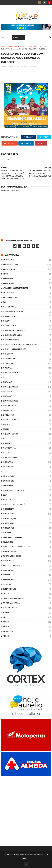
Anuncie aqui (9, 269)
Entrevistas (8, 415)
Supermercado (10, 589)
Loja (5, 495)
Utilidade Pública (11, 608)
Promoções (9, 561)
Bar (5, 302)
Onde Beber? (9, 509)
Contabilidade (10, 359)
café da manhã (10, 307)
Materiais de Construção (15, 505)
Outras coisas (10, 533)
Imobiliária (8, 462)
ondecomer (8, 528)
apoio (6, 274)
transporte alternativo (14, 599)
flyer (5, 439)
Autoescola (9, 293)
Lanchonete (9, 481)
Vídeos (6, 627)
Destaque (32, 47)
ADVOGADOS (9, 260)
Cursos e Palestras (12, 373)
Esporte (7, 425)
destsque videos (11, 401)
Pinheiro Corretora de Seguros (17, 547)
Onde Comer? (9, 514)
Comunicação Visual (13, 335)
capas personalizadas (13, 312)
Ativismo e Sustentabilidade (16, 288)
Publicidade (8, 570)
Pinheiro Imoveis (10, 552)
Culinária (7, 368)
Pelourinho (8, 542)
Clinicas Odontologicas (15, 331)
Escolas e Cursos (11, 420)
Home (4, 38)
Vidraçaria (8, 632)
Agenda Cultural (17, 47)
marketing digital (11, 500)
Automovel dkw (10, 298)
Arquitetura (9, 284)
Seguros (7, 585)
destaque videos (11, 387)
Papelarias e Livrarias (12, 538)
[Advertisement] (26, 807)
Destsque (7, 396)
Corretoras (9, 363)
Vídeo (6, 617)
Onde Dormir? (9, 523)
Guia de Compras (11, 458)
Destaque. (8, 392)
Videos (6, 622)
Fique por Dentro (11, 434)
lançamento (9, 476)
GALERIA (6, 443)
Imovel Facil (9, 467)
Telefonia (7, 594)
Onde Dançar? (10, 519)
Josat (6, 472)
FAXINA (6, 429)
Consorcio (8, 354)
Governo (7, 453)
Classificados (10, 326)
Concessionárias (11, 340)
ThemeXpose (19, 855)
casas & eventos (11, 316)
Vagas (6, 613)
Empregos (8, 410)
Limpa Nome (8, 486)
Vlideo (6, 636)
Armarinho (8, 279)
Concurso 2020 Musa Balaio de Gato (20, 345)
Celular (7, 321)
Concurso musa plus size (14, 349)
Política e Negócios (12, 556)
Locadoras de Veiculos (14, 490)
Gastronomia (9, 448)
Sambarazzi (8, 580)
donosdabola (10, 406)
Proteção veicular (12, 566)
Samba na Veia (9, 575)
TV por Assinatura (11, 603)
